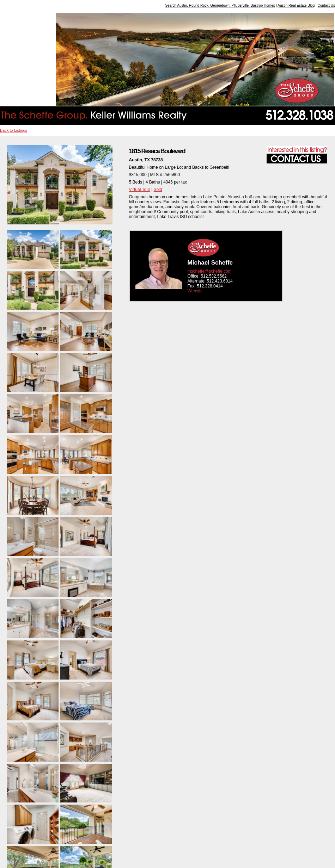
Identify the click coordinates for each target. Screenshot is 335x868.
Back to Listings (14, 130)
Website (195, 291)
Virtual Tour (140, 190)
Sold (158, 190)
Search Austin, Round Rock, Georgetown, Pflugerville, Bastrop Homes (220, 5)
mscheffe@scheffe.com (210, 271)
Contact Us (326, 5)
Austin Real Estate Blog (296, 5)
